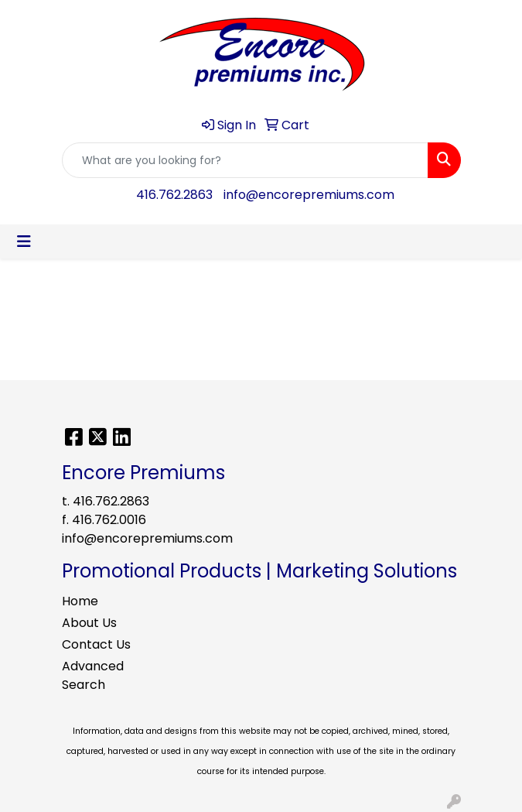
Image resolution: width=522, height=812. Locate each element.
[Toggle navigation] (24, 242)
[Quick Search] (245, 160)
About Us (89, 623)
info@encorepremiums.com (309, 195)
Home (80, 601)
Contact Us (96, 644)
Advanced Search (93, 675)
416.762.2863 (174, 195)
